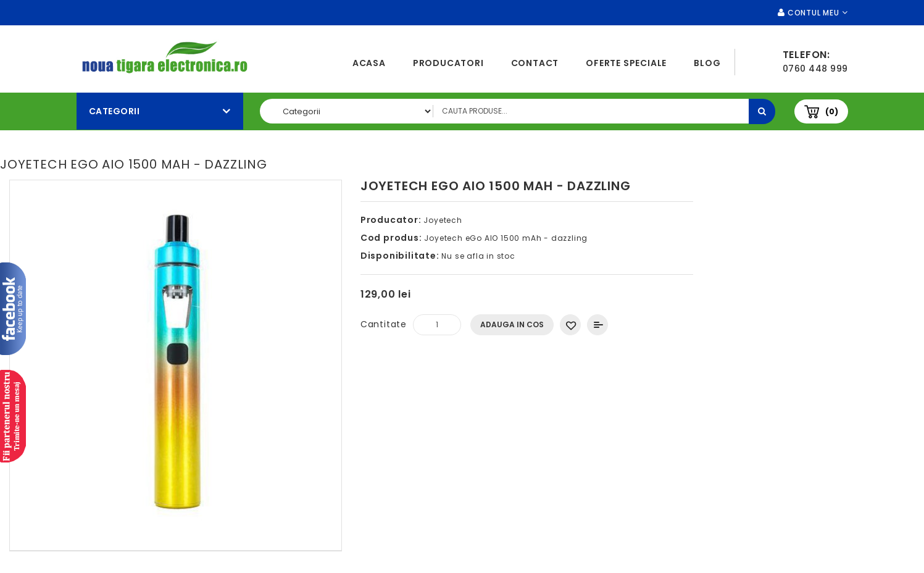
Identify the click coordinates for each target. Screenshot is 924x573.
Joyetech (443, 220)
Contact (535, 63)
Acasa (369, 63)
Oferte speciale (626, 63)
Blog (707, 63)
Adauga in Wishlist (570, 325)
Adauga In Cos (512, 324)
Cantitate (384, 324)
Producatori (448, 63)
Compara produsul (597, 325)
